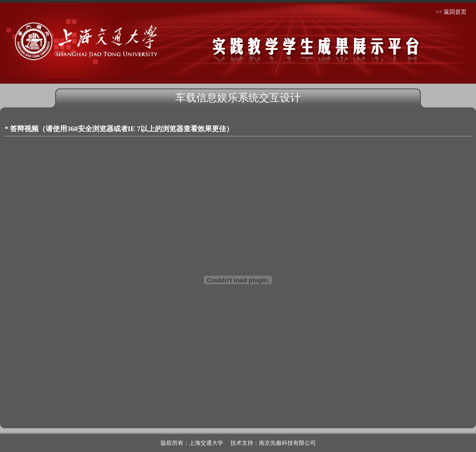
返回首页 (455, 12)
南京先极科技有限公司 (287, 443)
